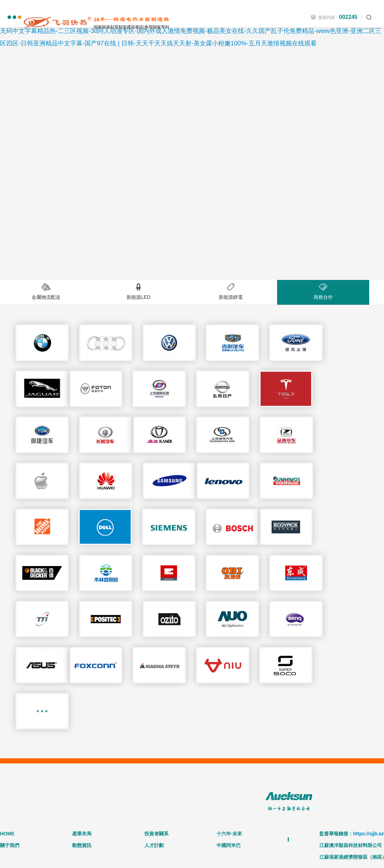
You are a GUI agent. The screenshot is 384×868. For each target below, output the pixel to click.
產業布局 (82, 729)
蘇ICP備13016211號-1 (268, 815)
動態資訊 (82, 740)
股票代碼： (338, 17)
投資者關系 (156, 729)
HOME (7, 729)
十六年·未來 (229, 729)
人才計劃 (154, 740)
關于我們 (10, 740)
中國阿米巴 (229, 740)
